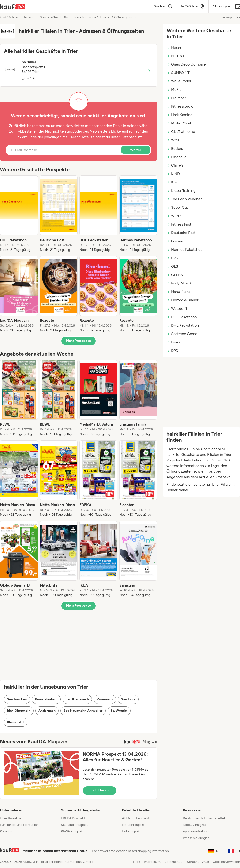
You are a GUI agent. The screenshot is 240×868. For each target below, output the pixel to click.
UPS (172, 258)
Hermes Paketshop (185, 250)
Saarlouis (128, 699)
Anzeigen (231, 18)
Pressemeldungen (196, 838)
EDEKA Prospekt (73, 818)
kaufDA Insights (194, 825)
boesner (176, 241)
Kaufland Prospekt (74, 825)
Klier (173, 182)
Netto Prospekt (133, 825)
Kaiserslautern (46, 699)
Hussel (174, 47)
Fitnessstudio (180, 106)
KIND (173, 174)
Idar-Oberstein (19, 711)
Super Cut (177, 207)
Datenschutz (131, 137)
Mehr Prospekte (79, 341)
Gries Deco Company (187, 64)
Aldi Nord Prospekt (136, 818)
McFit (174, 89)
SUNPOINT (178, 73)
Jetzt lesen (100, 790)
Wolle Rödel (179, 81)
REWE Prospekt (72, 831)
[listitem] (19, 214)
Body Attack (179, 283)
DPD (172, 351)
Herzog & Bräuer (182, 300)
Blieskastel (16, 722)
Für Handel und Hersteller (19, 825)
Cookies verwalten (226, 862)
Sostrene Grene (182, 334)
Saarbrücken (17, 699)
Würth (174, 216)
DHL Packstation (183, 325)
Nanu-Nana (178, 292)
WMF (173, 140)
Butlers (175, 148)
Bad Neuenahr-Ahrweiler (83, 711)
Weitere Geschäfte (54, 18)
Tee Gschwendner (184, 199)
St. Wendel (119, 711)
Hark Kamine (180, 115)
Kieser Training (181, 191)
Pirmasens (105, 699)
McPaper (176, 98)
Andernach (47, 711)
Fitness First (179, 224)
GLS (172, 266)
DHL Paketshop (182, 317)
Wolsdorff (177, 308)
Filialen (29, 18)
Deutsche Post (181, 233)
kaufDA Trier (9, 18)
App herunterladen (197, 831)
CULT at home (181, 132)
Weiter (136, 150)
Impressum (152, 862)
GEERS (175, 275)
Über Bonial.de (11, 818)
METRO (175, 56)
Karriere (6, 831)
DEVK (174, 342)
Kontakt (193, 862)
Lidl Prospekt (131, 831)
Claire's (175, 165)
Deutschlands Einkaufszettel (204, 818)
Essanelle (177, 157)
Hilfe (137, 862)
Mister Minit (179, 123)
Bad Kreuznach (77, 699)
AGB (206, 862)
